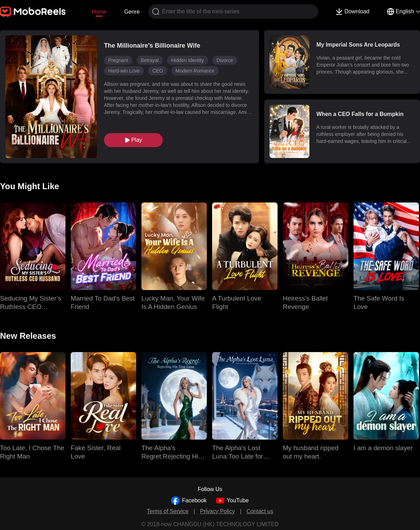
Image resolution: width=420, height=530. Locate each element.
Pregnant (118, 60)
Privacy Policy (218, 511)
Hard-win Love (124, 71)
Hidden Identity (187, 60)
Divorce (225, 60)
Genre (132, 12)
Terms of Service (167, 511)
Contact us (260, 511)
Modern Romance (195, 71)
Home (99, 12)
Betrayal (150, 60)
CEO (157, 71)
